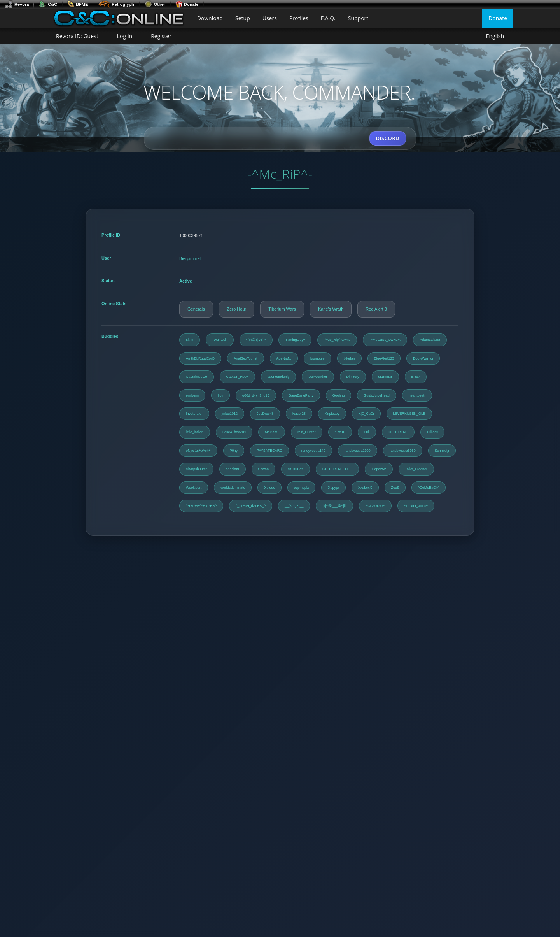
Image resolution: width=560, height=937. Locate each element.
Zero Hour (237, 309)
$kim (190, 340)
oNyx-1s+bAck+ (198, 451)
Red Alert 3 (376, 309)
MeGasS (272, 432)
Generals (196, 309)
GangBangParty (301, 395)
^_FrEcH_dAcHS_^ (251, 506)
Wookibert (194, 488)
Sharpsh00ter (196, 469)
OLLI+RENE (398, 432)
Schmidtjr (442, 451)
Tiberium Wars (282, 309)
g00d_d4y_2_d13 (256, 395)
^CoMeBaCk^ (429, 488)
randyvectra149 (313, 451)
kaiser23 (299, 414)
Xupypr (333, 488)
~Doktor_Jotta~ (416, 506)
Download (210, 18)
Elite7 (416, 377)
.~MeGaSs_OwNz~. (385, 340)
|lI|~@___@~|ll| (334, 506)
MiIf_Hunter (307, 432)
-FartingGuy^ (295, 340)
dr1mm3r (385, 377)
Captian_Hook (237, 377)
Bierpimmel (190, 258)
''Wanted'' (220, 340)
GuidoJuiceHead (377, 395)
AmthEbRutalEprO (200, 358)
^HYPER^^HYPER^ (201, 506)
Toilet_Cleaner (416, 469)
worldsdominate (233, 488)
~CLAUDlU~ (375, 506)
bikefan (349, 358)
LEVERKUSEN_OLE (409, 414)
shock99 (233, 469)
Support (358, 18)
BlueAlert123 (384, 358)
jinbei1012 (230, 414)
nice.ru (340, 432)
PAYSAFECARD (269, 451)
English (495, 36)
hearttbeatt (417, 395)
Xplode (269, 488)
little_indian (195, 432)
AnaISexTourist (246, 358)
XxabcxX (365, 488)
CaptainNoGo (197, 377)
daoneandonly (279, 377)
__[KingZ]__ (294, 506)
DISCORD (388, 138)
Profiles (299, 18)
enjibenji (192, 395)
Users (270, 18)
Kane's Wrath (331, 309)
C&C (48, 4)
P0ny (234, 451)
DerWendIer (318, 377)
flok (220, 395)
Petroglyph (116, 4)
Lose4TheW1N (234, 432)
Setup (243, 18)
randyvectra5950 (403, 451)
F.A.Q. (328, 18)
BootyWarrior (423, 358)
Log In (125, 36)
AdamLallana (430, 340)
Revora (17, 4)
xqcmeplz (301, 488)
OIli (367, 432)
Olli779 (432, 432)
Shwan (264, 469)
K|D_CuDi (366, 414)
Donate (187, 4)
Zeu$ (395, 488)
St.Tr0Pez (296, 469)
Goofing (339, 395)
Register (161, 36)
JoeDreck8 (265, 414)
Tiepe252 (379, 469)
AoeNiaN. (284, 358)
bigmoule (318, 358)
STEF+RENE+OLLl (338, 469)
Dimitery (353, 377)
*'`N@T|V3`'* (256, 340)
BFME (78, 4)
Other (155, 4)
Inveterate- (194, 414)
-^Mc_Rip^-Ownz (337, 340)
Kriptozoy (332, 414)
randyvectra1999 (358, 451)
